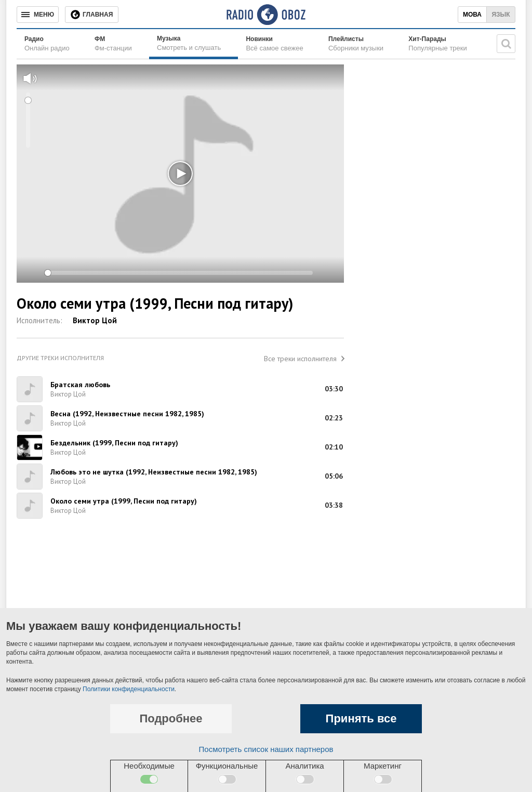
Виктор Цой (95, 320)
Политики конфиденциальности (129, 689)
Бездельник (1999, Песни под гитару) (114, 443)
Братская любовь (80, 385)
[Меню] (38, 15)
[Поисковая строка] (506, 44)
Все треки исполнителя (300, 359)
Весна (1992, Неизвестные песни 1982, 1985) (127, 414)
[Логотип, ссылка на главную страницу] (266, 15)
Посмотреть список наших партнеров (266, 749)
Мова (472, 15)
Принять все (361, 718)
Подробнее (171, 718)
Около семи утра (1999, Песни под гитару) (124, 501)
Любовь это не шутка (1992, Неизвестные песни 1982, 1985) (154, 472)
